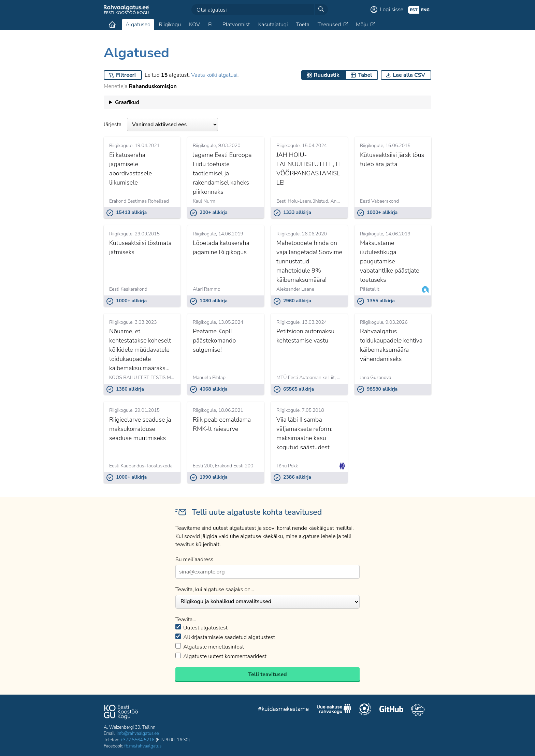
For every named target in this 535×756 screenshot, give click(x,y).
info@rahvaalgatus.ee (138, 733)
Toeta (303, 25)
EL (211, 25)
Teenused (329, 25)
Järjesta (161, 125)
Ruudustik (327, 75)
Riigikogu (170, 25)
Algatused (138, 25)
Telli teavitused (267, 674)
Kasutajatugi (273, 25)
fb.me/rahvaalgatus (143, 746)
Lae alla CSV (409, 75)
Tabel (365, 75)
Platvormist (236, 25)
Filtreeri (126, 75)
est (414, 10)
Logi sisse (392, 10)
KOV (194, 25)
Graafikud (127, 102)
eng (425, 10)
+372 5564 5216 (138, 740)
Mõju (362, 25)
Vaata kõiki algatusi (214, 75)
